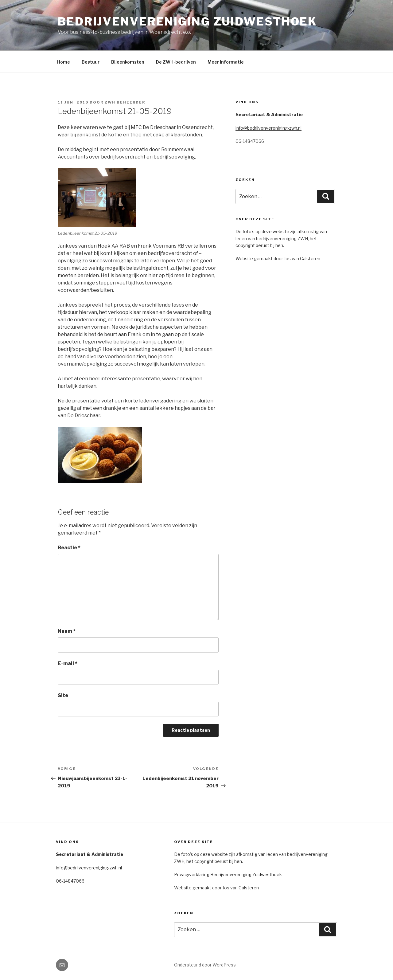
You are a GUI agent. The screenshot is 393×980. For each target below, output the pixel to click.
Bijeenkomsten (128, 62)
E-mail (68, 663)
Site (63, 695)
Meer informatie (226, 62)
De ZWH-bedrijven (176, 62)
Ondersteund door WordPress (205, 965)
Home (64, 62)
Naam (67, 631)
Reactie (69, 548)
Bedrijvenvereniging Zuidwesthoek (187, 22)
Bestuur (91, 62)
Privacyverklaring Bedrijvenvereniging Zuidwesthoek (228, 874)
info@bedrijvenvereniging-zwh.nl (268, 128)
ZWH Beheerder (125, 102)
